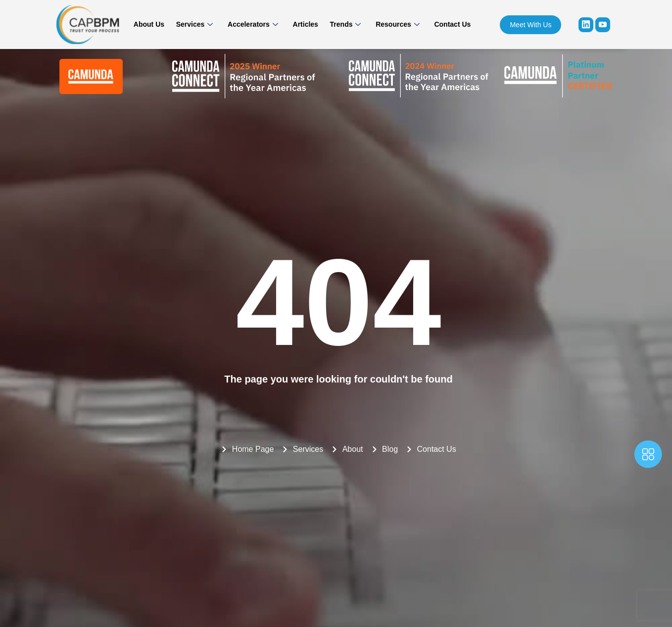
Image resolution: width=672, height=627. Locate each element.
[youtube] (603, 25)
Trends (344, 24)
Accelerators (255, 24)
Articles (306, 24)
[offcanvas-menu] (648, 456)
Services (198, 24)
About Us (154, 24)
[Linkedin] (586, 25)
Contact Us (447, 24)
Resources (394, 24)
